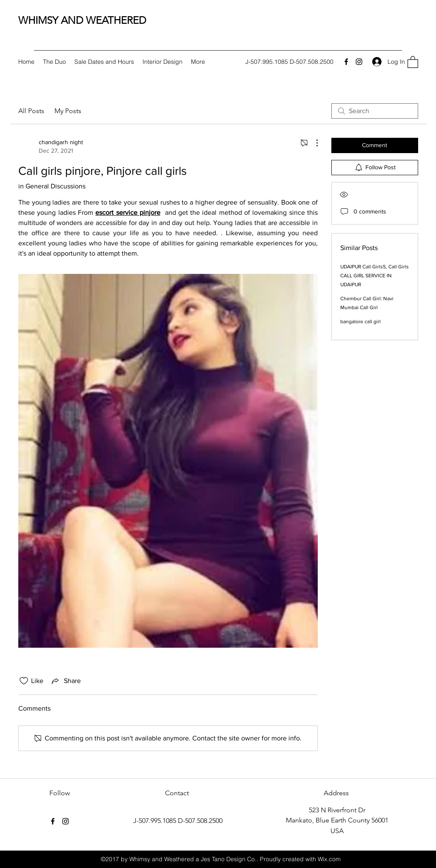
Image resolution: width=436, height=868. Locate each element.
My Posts (68, 111)
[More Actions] (313, 143)
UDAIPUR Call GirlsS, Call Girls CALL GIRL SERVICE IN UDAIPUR (375, 276)
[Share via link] (66, 681)
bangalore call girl (360, 322)
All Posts (31, 111)
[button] (413, 62)
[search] (375, 111)
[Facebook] (346, 62)
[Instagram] (359, 62)
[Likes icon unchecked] (24, 681)
